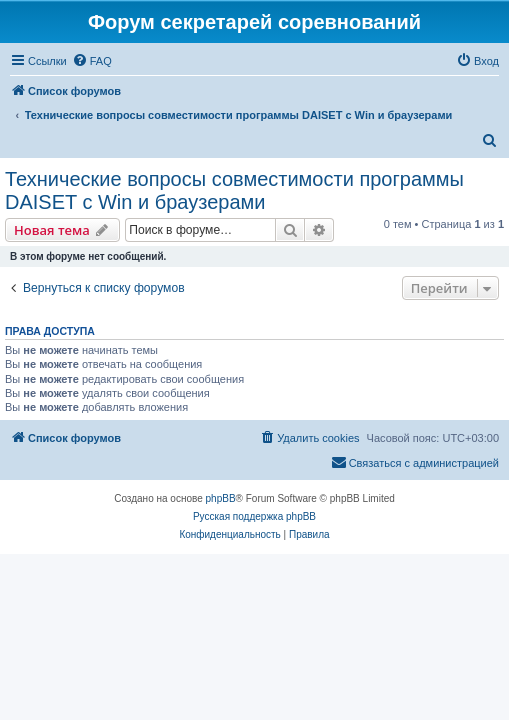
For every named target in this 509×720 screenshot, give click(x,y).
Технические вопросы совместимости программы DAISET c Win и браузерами (234, 190)
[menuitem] (92, 61)
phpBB (221, 498)
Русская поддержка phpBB (254, 516)
